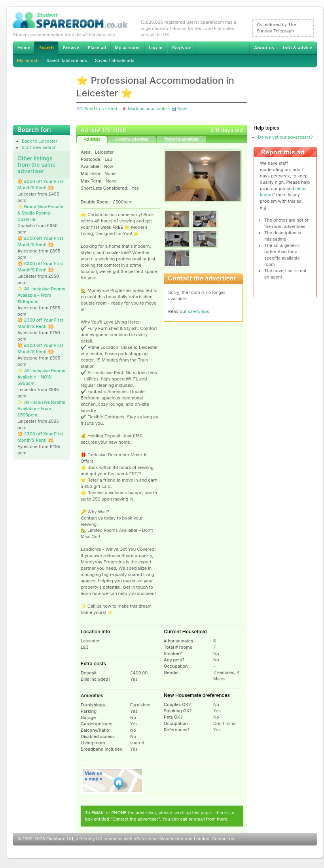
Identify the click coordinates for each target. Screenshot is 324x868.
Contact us (223, 839)
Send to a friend (101, 109)
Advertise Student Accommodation (97, 48)
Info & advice (298, 48)
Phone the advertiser (181, 139)
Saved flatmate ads (115, 60)
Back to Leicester (40, 141)
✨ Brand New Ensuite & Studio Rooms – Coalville (40, 213)
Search (46, 48)
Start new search (39, 147)
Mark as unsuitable (147, 109)
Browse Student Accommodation (71, 48)
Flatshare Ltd (60, 839)
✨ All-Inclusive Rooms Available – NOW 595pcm (41, 377)
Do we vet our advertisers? (285, 137)
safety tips (199, 311)
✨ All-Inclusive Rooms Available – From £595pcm (41, 295)
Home (24, 48)
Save (182, 109)
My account (127, 48)
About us (264, 48)
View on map (112, 780)
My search (28, 60)
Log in (156, 48)
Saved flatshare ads (67, 60)
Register (181, 48)
